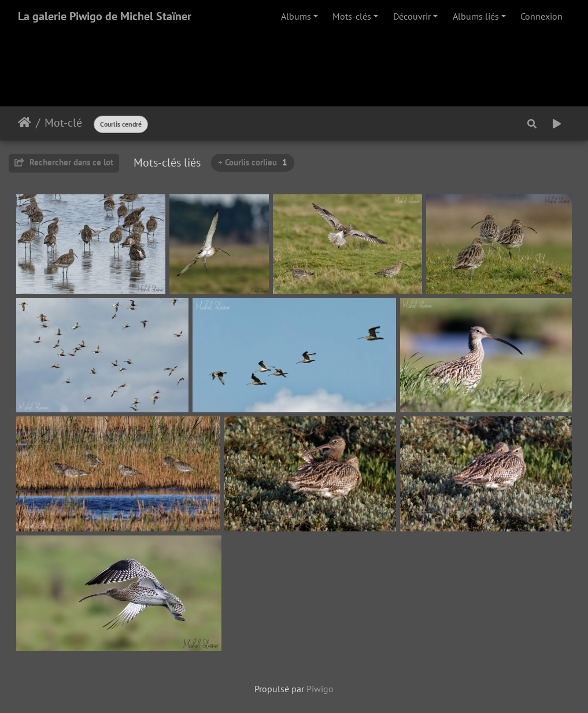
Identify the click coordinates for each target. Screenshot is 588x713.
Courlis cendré (121, 124)
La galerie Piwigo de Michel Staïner (105, 16)
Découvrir (412, 16)
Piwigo (320, 689)
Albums (296, 16)
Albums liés (476, 16)
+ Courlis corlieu (253, 162)
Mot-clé (63, 123)
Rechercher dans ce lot (64, 162)
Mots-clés (352, 16)
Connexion (541, 16)
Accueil (25, 123)
